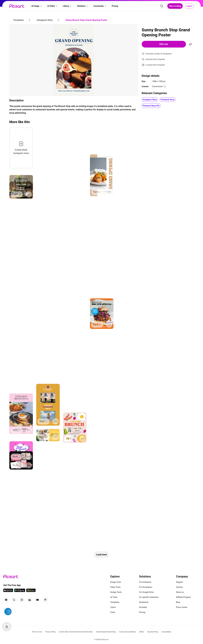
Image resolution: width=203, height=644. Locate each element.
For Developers (146, 587)
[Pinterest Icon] (45, 600)
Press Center (182, 607)
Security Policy (153, 632)
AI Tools (114, 597)
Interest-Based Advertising (106, 632)
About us (180, 592)
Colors (113, 607)
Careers (179, 587)
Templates (115, 602)
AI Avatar (143, 607)
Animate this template (155, 59)
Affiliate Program (183, 597)
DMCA (142, 632)
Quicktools (144, 602)
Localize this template (155, 65)
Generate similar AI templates (159, 54)
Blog (178, 602)
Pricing (142, 612)
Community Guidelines (127, 632)
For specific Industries (149, 597)
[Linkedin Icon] (30, 600)
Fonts (113, 612)
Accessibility (166, 632)
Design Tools (116, 592)
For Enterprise (145, 582)
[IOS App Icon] (8, 591)
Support (179, 582)
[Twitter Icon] (14, 600)
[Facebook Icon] (6, 600)
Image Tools (116, 582)
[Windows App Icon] (31, 591)
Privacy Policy (50, 632)
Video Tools (115, 587)
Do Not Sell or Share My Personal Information (76, 632)
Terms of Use (37, 632)
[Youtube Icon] (37, 600)
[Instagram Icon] (22, 600)
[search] (162, 6)
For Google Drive (146, 592)
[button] (37, 6)
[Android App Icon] (20, 591)
